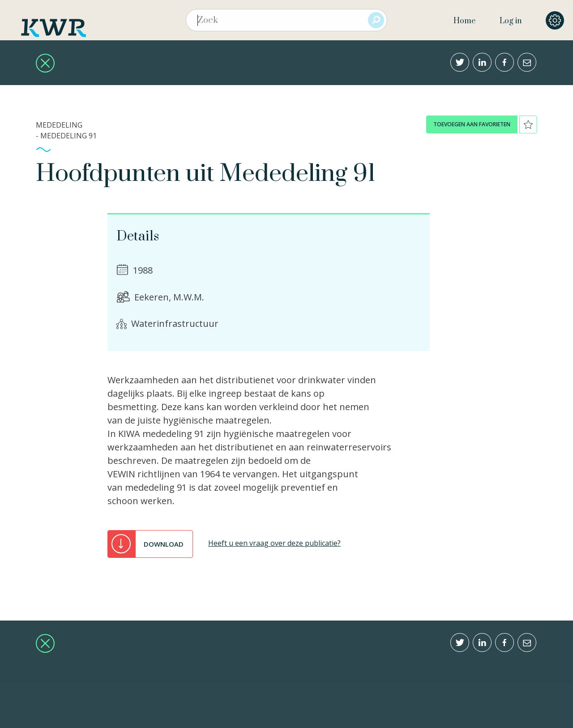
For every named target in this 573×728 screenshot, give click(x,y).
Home (464, 21)
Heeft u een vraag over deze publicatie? (274, 543)
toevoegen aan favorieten (472, 124)
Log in (511, 21)
